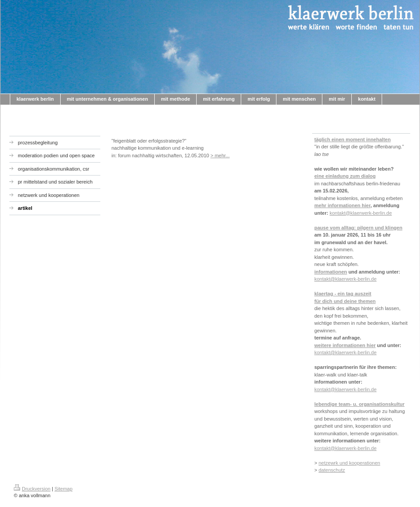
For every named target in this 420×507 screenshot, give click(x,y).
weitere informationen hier (345, 345)
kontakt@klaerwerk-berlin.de (361, 213)
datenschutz (331, 470)
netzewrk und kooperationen (349, 463)
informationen (331, 272)
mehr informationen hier (342, 205)
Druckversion (32, 489)
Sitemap (63, 489)
